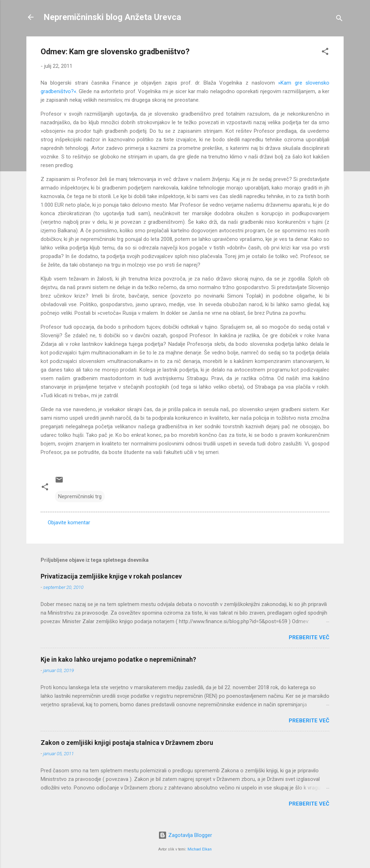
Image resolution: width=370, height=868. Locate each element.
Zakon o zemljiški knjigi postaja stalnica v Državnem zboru (127, 743)
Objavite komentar (69, 523)
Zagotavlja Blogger (185, 835)
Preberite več (309, 637)
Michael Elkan (200, 849)
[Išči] (339, 19)
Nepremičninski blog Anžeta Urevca (112, 17)
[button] (325, 53)
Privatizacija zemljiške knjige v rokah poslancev (111, 576)
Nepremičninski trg (80, 496)
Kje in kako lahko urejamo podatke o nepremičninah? (118, 659)
